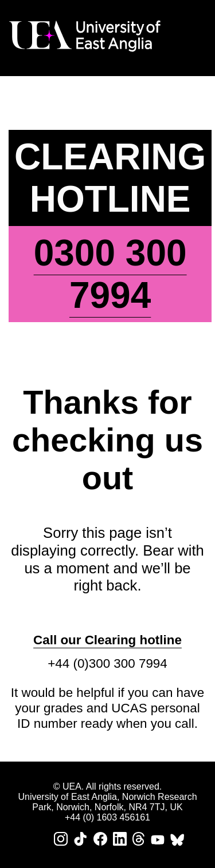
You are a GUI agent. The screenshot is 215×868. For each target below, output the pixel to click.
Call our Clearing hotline (107, 640)
